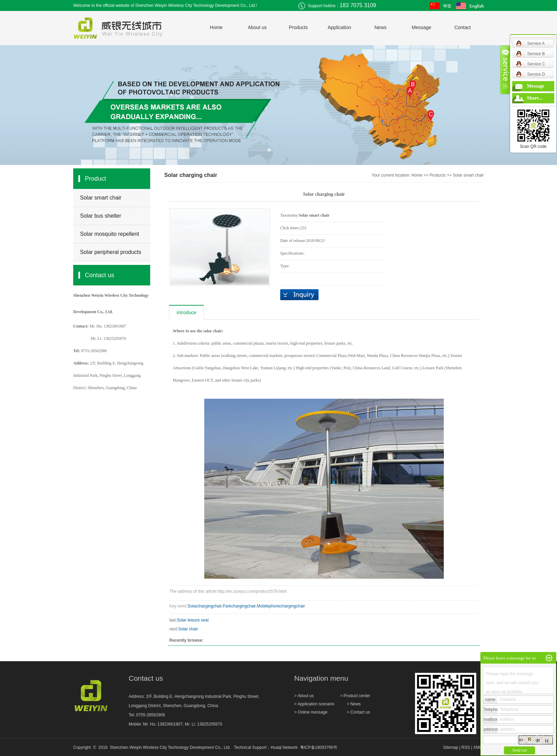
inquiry (299, 295)
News (380, 27)
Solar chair (188, 629)
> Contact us (359, 712)
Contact (463, 27)
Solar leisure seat (193, 620)
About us (257, 27)
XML (477, 747)
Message (422, 27)
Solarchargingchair (204, 606)
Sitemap (451, 747)
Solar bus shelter (101, 216)
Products (298, 27)
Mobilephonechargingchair (281, 606)
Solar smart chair (101, 198)
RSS (466, 747)
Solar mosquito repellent (110, 234)
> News (354, 704)
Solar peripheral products (111, 252)
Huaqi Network (284, 747)
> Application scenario (315, 704)
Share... (535, 98)
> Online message (311, 712)
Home (216, 27)
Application (340, 27)
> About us (305, 696)
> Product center (355, 696)
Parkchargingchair (239, 606)
